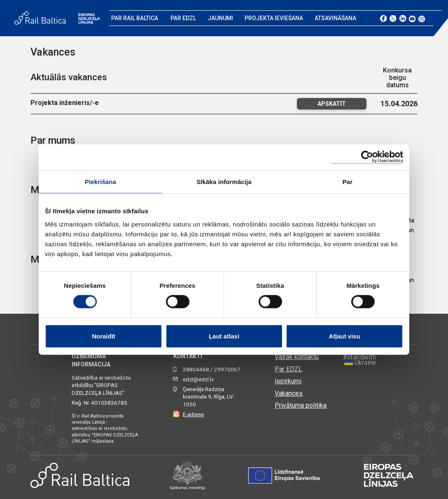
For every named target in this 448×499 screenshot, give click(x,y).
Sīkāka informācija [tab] (224, 182)
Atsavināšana (335, 18)
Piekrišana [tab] (100, 182)
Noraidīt (104, 336)
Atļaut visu (344, 336)
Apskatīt (332, 104)
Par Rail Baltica (135, 18)
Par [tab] (348, 182)
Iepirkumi (288, 381)
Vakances (289, 393)
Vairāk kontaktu (297, 357)
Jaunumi (220, 18)
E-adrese (193, 414)
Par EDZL (183, 18)
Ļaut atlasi (224, 336)
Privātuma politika (301, 405)
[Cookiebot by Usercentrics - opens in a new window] (367, 157)
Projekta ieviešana (274, 18)
